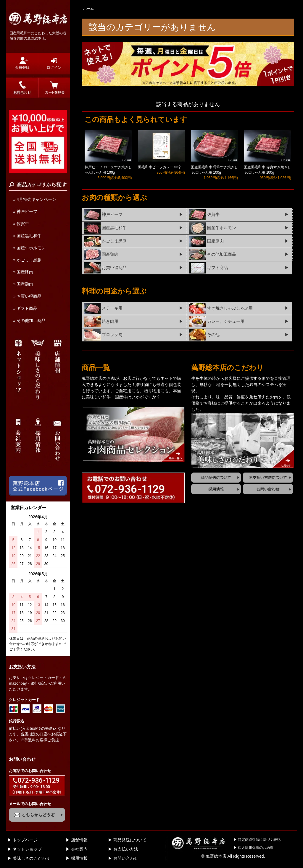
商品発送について (130, 840)
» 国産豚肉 (23, 272)
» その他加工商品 (29, 320)
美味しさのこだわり (31, 858)
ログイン (54, 63)
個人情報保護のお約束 (256, 848)
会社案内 (79, 849)
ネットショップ (27, 849)
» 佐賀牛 (21, 224)
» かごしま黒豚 (27, 260)
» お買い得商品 (27, 296)
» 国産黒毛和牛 (27, 236)
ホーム (88, 9)
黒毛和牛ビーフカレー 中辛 (160, 167)
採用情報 (79, 858)
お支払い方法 (126, 849)
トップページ (25, 840)
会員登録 (22, 63)
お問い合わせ (126, 858)
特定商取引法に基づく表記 (259, 840)
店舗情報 (79, 840)
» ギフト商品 (25, 308)
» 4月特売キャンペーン (34, 199)
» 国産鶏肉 (23, 284)
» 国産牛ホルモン (29, 248)
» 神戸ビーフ (25, 211)
